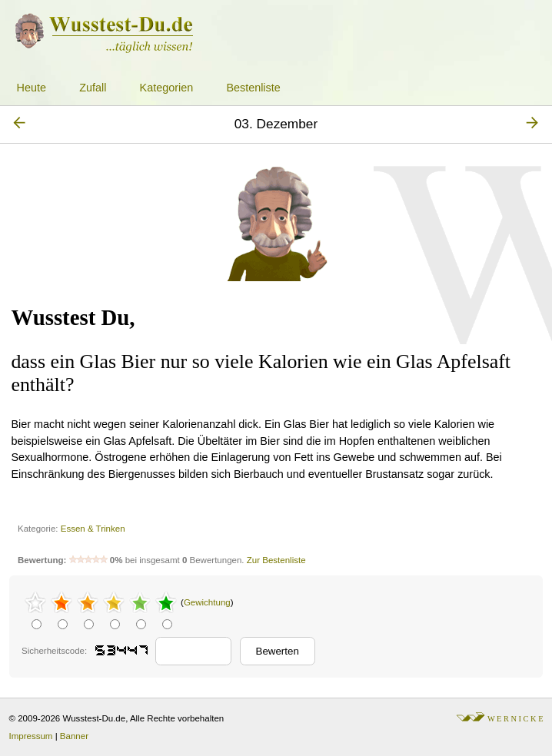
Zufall (93, 88)
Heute (32, 88)
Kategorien (167, 88)
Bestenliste (253, 88)
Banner (74, 736)
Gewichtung (207, 602)
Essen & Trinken (93, 529)
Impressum (31, 736)
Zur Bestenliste (276, 560)
